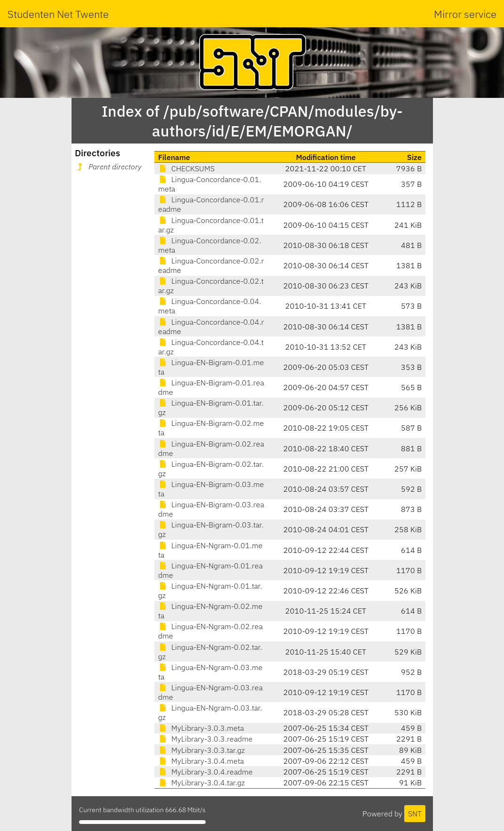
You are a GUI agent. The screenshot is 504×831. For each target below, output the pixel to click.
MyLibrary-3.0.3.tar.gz (201, 750)
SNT (415, 814)
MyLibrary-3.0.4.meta (201, 761)
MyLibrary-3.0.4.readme (205, 772)
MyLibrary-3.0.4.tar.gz (201, 783)
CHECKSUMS (186, 168)
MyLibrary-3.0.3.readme (205, 739)
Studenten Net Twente (58, 14)
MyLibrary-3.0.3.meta (201, 728)
